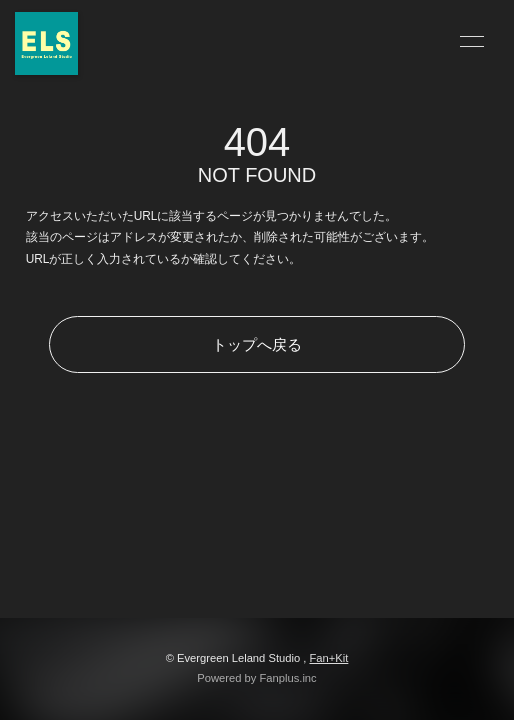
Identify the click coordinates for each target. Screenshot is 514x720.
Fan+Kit (328, 658)
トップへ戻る (257, 344)
